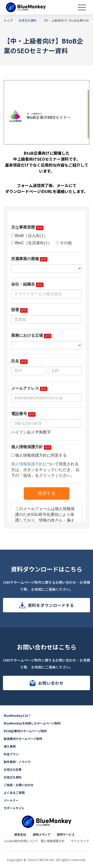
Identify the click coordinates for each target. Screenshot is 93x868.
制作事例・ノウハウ (17, 762)
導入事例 (10, 746)
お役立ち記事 (13, 769)
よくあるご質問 (14, 793)
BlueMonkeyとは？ (17, 715)
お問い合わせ (51, 683)
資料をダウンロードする (51, 605)
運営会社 (20, 834)
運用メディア (42, 834)
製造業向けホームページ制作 (23, 739)
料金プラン (11, 754)
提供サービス (66, 834)
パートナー (11, 800)
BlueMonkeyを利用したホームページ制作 (32, 723)
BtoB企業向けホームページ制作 (25, 731)
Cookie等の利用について (21, 841)
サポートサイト (14, 808)
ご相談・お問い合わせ (19, 785)
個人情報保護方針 (53, 841)
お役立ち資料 (13, 777)
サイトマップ (80, 841)
